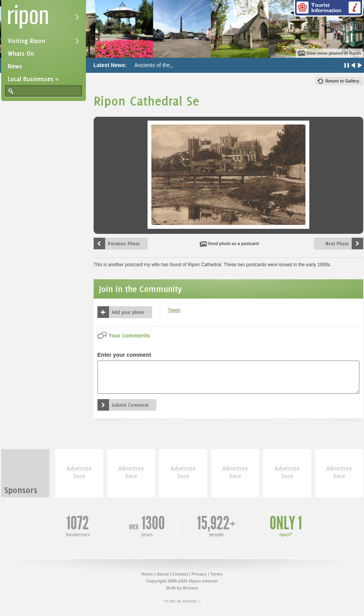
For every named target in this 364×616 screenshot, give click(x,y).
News (15, 66)
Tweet (174, 310)
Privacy (199, 574)
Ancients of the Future (161, 65)
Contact (180, 574)
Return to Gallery (342, 81)
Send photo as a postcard (233, 243)
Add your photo (128, 312)
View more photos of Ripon (334, 53)
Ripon (45, 19)
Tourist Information (329, 8)
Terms (216, 574)
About (163, 574)
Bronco (190, 588)
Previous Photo (124, 244)
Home (147, 574)
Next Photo (337, 244)
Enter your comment (124, 355)
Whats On (21, 54)
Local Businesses (31, 79)
